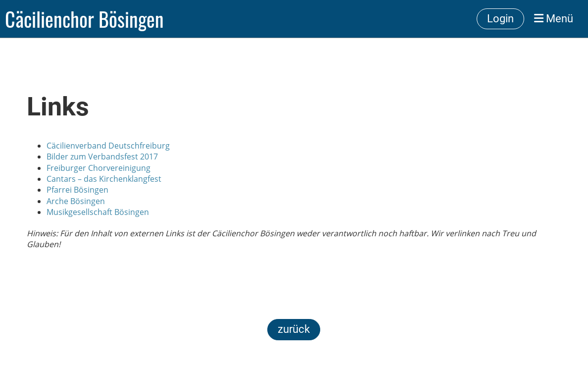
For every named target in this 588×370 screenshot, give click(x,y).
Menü (554, 19)
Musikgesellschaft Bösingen (98, 212)
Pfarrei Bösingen (77, 190)
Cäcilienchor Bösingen (84, 19)
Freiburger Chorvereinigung (98, 168)
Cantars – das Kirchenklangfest (104, 179)
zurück (294, 329)
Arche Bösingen (76, 201)
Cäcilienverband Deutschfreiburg (108, 146)
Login (500, 19)
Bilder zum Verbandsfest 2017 (102, 157)
